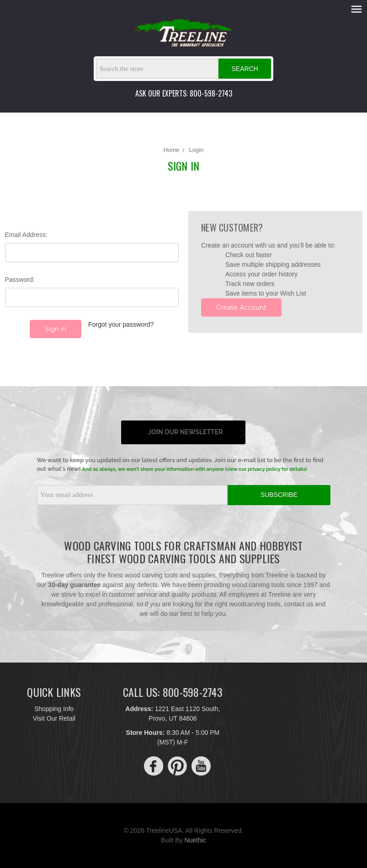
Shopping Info (54, 709)
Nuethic (195, 840)
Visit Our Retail (54, 718)
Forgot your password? (121, 324)
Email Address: (26, 235)
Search (245, 69)
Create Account (241, 307)
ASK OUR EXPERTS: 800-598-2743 (184, 93)
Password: (20, 280)
